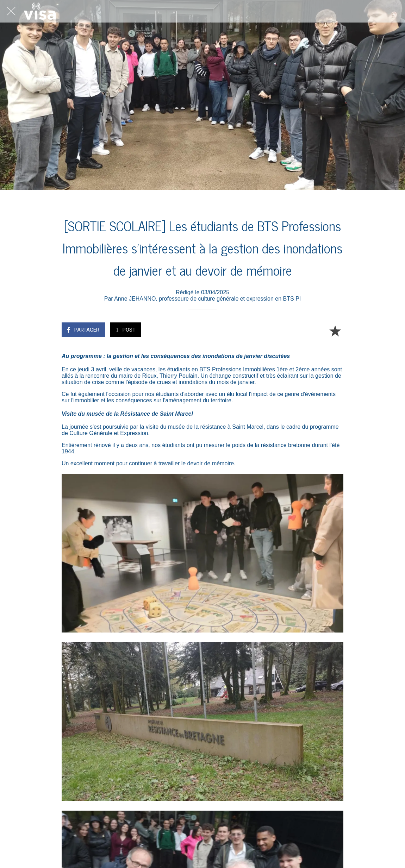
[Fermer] (11, 11)
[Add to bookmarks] (335, 331)
